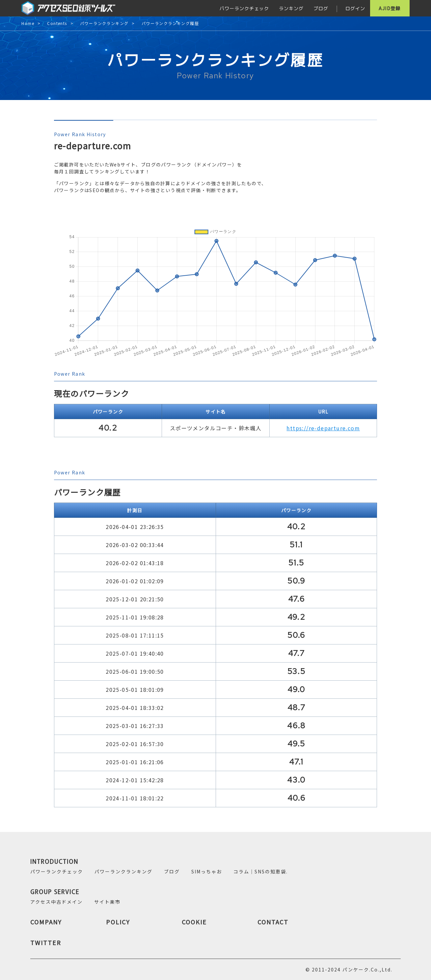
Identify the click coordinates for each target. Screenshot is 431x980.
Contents (57, 24)
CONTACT (273, 922)
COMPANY (46, 922)
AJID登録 (390, 8)
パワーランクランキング (104, 24)
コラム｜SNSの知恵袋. (261, 871)
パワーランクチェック (244, 8)
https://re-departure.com (323, 428)
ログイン (355, 8)
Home (28, 24)
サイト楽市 (107, 902)
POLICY (118, 922)
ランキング (291, 8)
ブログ (321, 8)
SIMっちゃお (207, 871)
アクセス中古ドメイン (56, 902)
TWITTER (46, 942)
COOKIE (194, 922)
